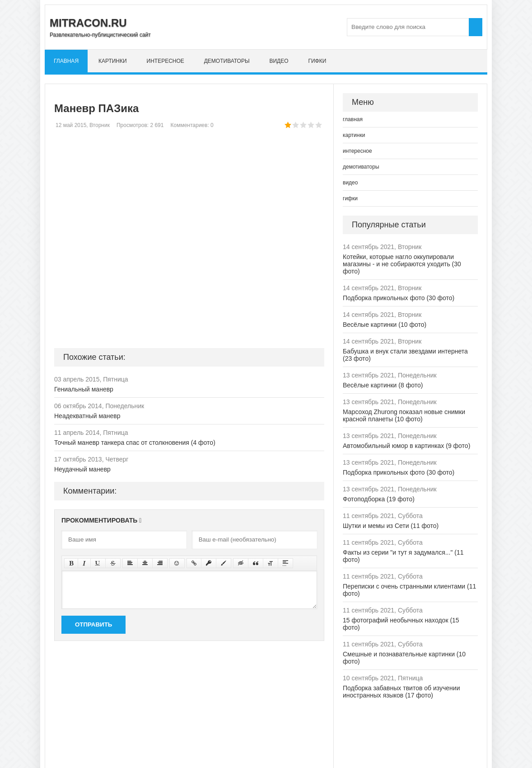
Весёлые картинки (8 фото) (383, 385)
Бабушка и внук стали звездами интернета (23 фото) (405, 355)
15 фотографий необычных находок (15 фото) (401, 624)
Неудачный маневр (82, 469)
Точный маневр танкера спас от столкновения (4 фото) (135, 443)
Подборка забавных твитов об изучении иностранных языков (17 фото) (401, 692)
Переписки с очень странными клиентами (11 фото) (409, 590)
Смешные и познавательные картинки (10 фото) (404, 658)
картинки (113, 61)
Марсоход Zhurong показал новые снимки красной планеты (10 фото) (404, 415)
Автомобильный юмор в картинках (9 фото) (406, 446)
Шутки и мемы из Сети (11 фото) (391, 526)
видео (279, 61)
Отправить (93, 624)
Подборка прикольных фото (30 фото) (399, 298)
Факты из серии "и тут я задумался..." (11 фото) (403, 556)
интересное (166, 61)
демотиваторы (227, 61)
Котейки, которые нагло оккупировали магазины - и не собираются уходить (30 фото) (402, 264)
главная (66, 61)
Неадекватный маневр (87, 416)
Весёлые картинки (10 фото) (385, 325)
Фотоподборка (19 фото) (379, 499)
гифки (317, 61)
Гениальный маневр (84, 389)
